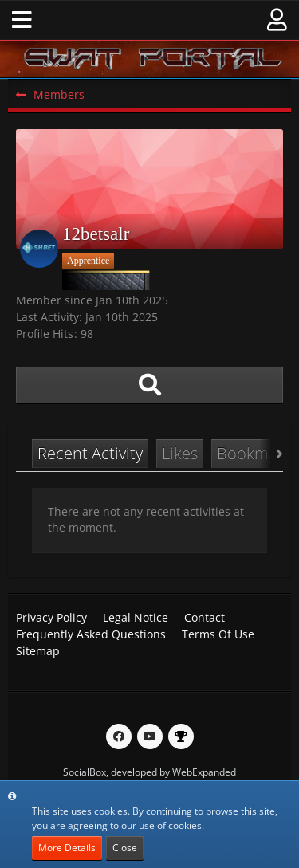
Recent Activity (90, 453)
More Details (67, 848)
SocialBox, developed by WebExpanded (149, 772)
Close (125, 848)
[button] (22, 20)
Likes (180, 453)
